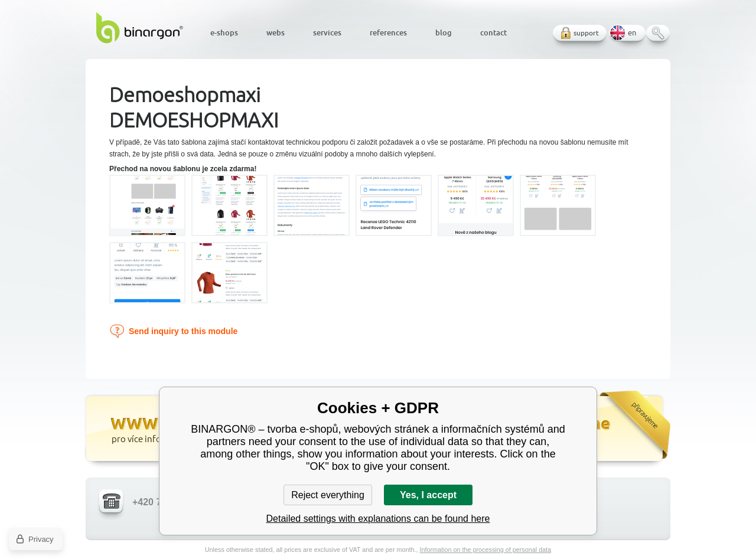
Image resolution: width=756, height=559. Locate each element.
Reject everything (328, 495)
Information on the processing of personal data (485, 550)
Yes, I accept (428, 495)
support (586, 33)
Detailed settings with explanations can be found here (378, 519)
